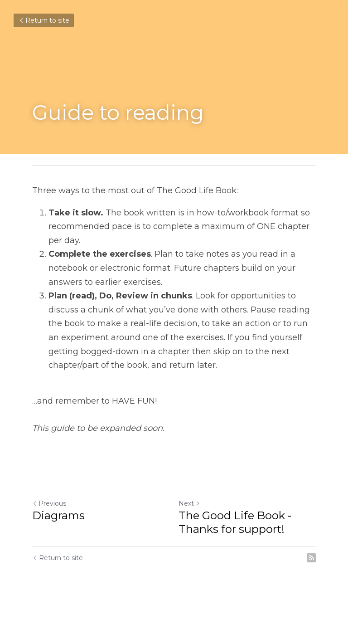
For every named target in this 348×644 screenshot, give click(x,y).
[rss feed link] (311, 558)
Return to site (44, 20)
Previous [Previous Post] (49, 503)
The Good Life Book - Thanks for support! (235, 522)
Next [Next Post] (189, 503)
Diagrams (58, 515)
